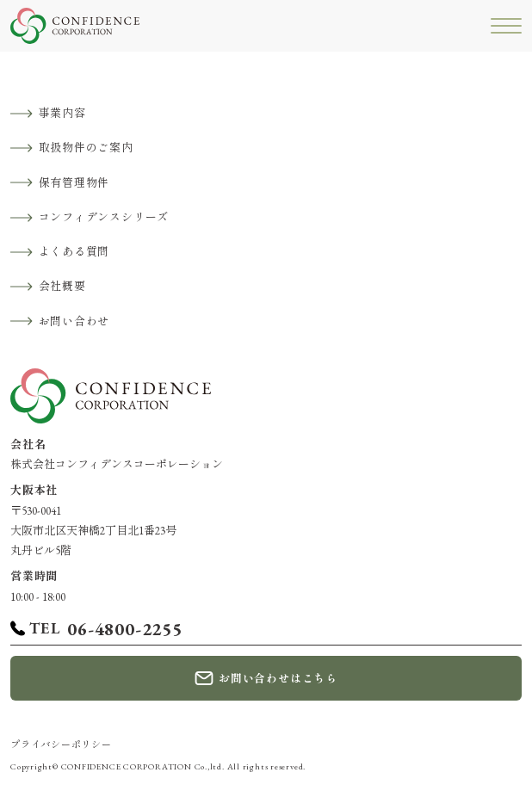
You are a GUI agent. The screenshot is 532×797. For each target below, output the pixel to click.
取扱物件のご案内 (86, 148)
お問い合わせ (74, 321)
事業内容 (62, 113)
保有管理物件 (74, 183)
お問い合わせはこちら (278, 679)
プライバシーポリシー (61, 744)
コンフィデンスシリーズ (104, 217)
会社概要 (62, 286)
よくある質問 (74, 252)
